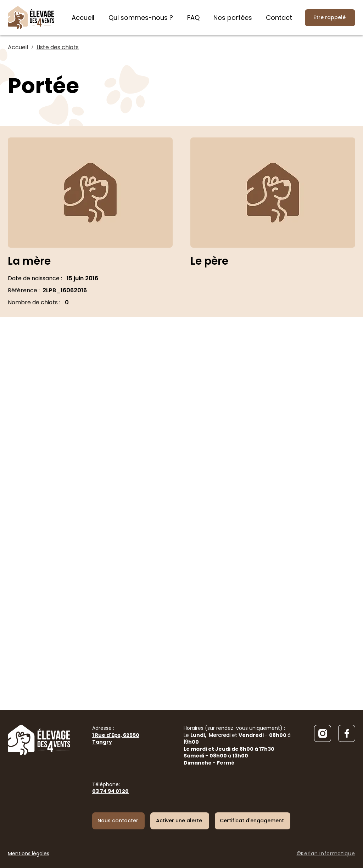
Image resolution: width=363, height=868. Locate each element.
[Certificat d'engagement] (253, 821)
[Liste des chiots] (58, 47)
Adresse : (116, 735)
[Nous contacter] (118, 821)
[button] (180, 821)
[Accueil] (18, 47)
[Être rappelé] (330, 18)
